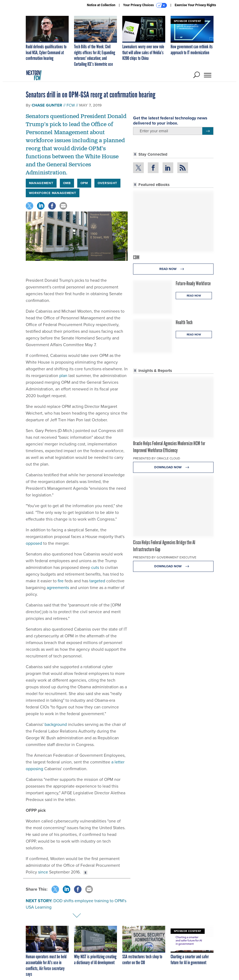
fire (61, 581)
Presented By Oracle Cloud (157, 458)
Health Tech (184, 322)
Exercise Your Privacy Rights (195, 5)
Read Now (173, 269)
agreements (58, 588)
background (56, 724)
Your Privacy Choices (145, 5)
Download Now (173, 467)
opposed (34, 543)
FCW (71, 105)
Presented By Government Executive (165, 557)
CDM (136, 257)
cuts (95, 567)
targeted (97, 581)
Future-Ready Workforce (193, 283)
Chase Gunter (47, 105)
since (43, 872)
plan (63, 376)
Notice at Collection (101, 5)
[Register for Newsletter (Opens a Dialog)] (208, 131)
